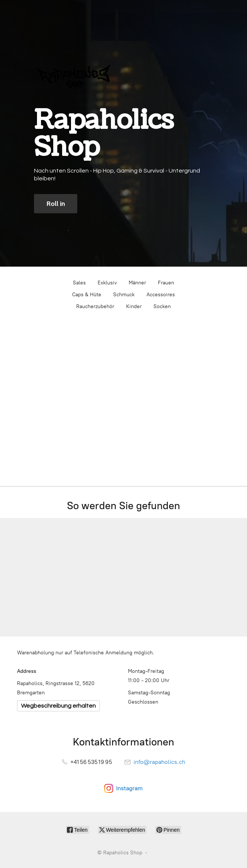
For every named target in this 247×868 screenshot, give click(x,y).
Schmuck (124, 295)
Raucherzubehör (95, 306)
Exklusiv (107, 283)
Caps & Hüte (87, 295)
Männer (137, 283)
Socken (162, 306)
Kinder (134, 306)
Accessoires (161, 295)
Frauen (166, 283)
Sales (79, 283)
